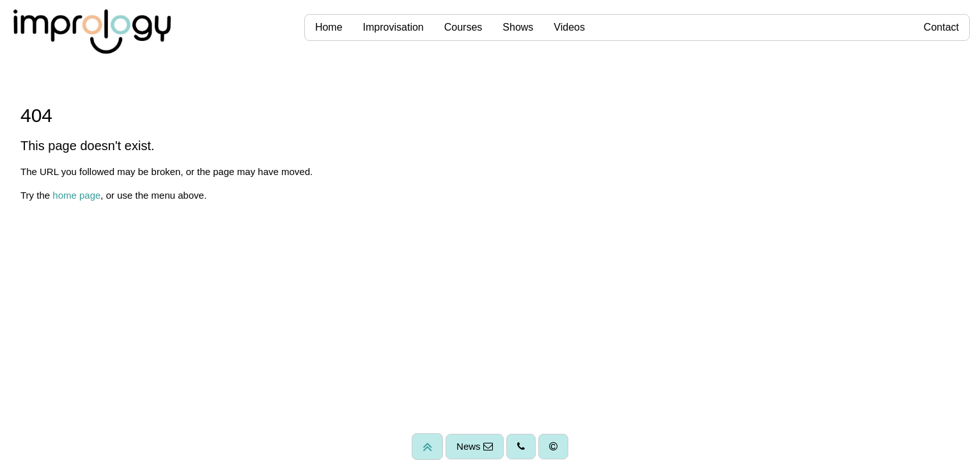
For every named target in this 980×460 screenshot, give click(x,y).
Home (329, 27)
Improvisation (393, 27)
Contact (941, 27)
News (475, 446)
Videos (569, 27)
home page (76, 195)
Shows (518, 27)
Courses (463, 27)
